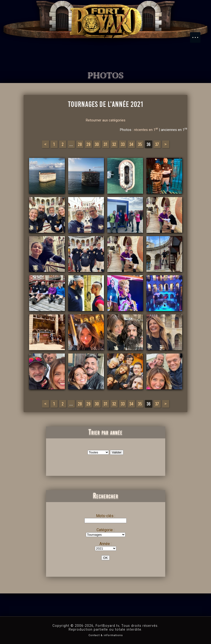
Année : (105, 544)
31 (105, 144)
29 (88, 144)
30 (97, 144)
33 (123, 144)
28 (80, 144)
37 (157, 144)
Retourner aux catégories (106, 120)
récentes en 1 (146, 130)
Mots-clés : (106, 516)
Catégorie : (105, 530)
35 (140, 144)
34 (131, 144)
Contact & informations (106, 635)
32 (114, 144)
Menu (198, 35)
